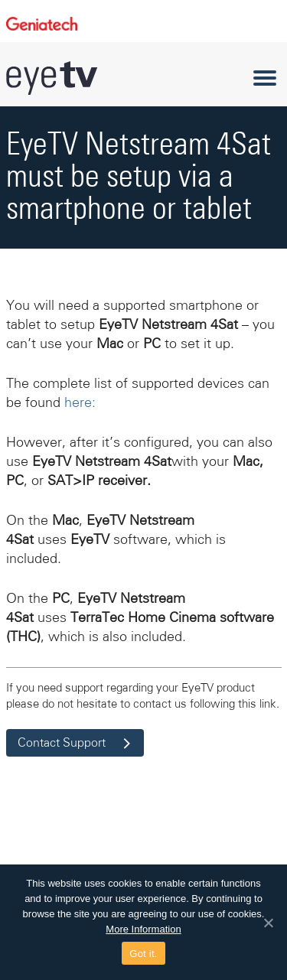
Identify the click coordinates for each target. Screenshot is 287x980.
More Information (143, 929)
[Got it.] (268, 923)
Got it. (143, 954)
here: (80, 402)
